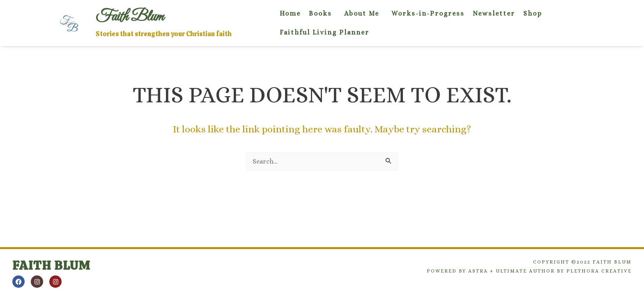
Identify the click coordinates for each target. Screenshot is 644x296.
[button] (322, 14)
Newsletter (494, 13)
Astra (478, 271)
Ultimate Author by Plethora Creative (564, 271)
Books (320, 13)
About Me (362, 13)
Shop (533, 13)
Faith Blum (51, 265)
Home (290, 13)
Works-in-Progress (428, 13)
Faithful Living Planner (324, 32)
